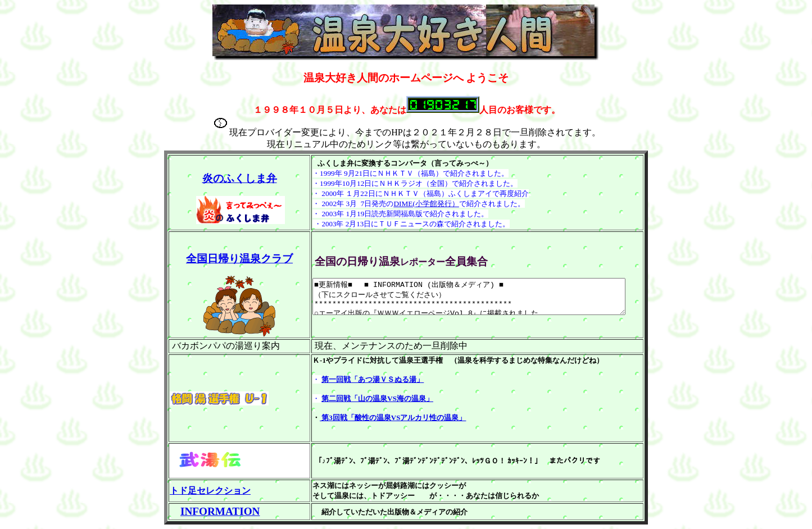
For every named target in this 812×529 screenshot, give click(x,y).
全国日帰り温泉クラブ (229, 259)
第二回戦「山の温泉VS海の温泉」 (357, 398)
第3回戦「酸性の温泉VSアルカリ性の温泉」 (372, 418)
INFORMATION (220, 511)
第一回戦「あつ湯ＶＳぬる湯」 (352, 379)
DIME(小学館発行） (405, 204)
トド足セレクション (210, 491)
